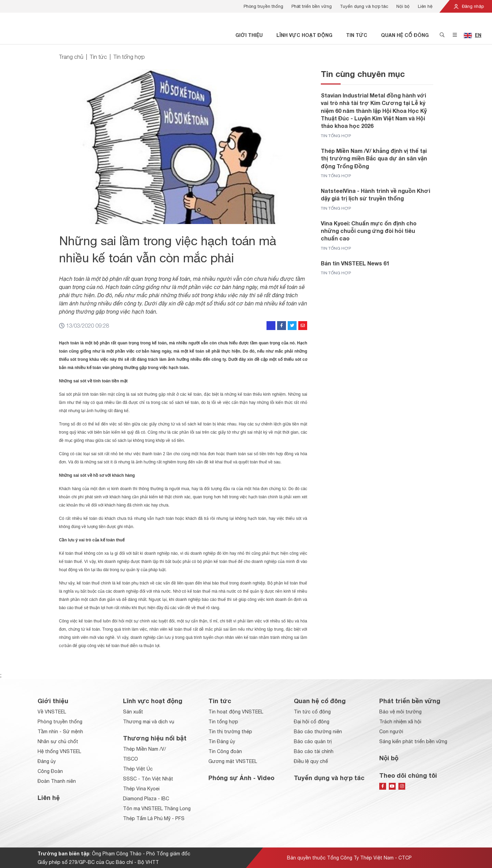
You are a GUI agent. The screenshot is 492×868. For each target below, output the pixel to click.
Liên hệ (425, 6)
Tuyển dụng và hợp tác (364, 6)
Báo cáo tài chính (314, 751)
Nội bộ (403, 6)
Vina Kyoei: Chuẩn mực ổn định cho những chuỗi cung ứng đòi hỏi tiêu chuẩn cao (369, 231)
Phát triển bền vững (312, 6)
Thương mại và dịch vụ (149, 722)
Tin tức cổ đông (312, 712)
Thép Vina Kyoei (141, 789)
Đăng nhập (468, 6)
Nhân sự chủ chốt (58, 741)
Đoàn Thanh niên (57, 781)
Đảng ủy (47, 761)
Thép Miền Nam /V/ (145, 749)
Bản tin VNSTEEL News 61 (355, 263)
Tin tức (357, 35)
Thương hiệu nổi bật (155, 738)
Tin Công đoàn (225, 751)
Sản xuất (133, 712)
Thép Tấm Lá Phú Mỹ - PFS (154, 818)
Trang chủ (71, 57)
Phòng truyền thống (263, 6)
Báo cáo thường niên (318, 732)
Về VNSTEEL (52, 712)
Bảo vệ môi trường (400, 712)
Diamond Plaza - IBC (146, 799)
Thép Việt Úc (138, 769)
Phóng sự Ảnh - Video (241, 778)
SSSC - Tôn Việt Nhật (148, 779)
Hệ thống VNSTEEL (59, 751)
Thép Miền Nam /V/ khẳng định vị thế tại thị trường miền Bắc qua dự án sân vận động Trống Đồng (374, 158)
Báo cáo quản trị (313, 741)
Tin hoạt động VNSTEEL (236, 712)
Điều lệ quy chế (311, 761)
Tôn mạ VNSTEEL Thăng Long (157, 808)
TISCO (131, 759)
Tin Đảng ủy (222, 741)
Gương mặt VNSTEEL (233, 761)
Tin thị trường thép (230, 732)
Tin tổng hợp (129, 57)
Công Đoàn (50, 771)
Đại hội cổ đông (312, 722)
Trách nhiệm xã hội (400, 722)
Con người (391, 732)
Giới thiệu (249, 35)
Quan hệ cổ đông (405, 35)
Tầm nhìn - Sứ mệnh (60, 732)
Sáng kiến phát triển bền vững (413, 741)
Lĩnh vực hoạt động (304, 35)
